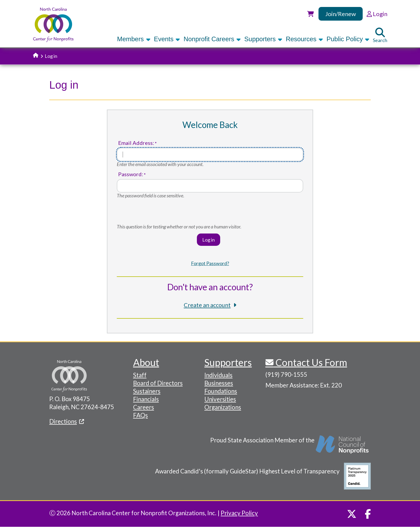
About (146, 362)
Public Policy (348, 39)
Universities (220, 399)
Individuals (218, 375)
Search (380, 35)
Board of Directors (158, 383)
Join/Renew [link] (341, 14)
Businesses (219, 383)
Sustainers (147, 391)
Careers (144, 407)
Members (134, 39)
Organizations (223, 407)
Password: (131, 174)
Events (167, 39)
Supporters (263, 39)
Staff (140, 375)
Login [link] (377, 14)
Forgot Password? (210, 263)
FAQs (140, 415)
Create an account (207, 305)
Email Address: (136, 143)
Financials (146, 399)
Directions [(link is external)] (67, 421)
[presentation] (157, 213)
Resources (304, 39)
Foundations (221, 391)
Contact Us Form (310, 362)
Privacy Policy (239, 513)
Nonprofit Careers (212, 39)
